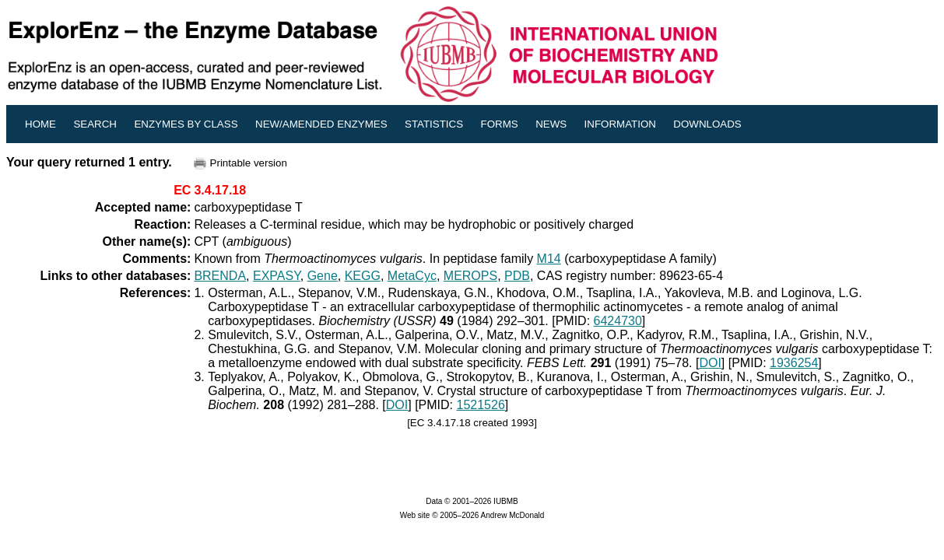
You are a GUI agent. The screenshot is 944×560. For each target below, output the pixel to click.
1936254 (794, 363)
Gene (323, 276)
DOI (710, 363)
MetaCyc (412, 276)
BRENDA (220, 276)
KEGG (363, 276)
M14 (549, 259)
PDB (517, 276)
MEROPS (470, 276)
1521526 (481, 405)
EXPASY (277, 276)
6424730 (618, 321)
